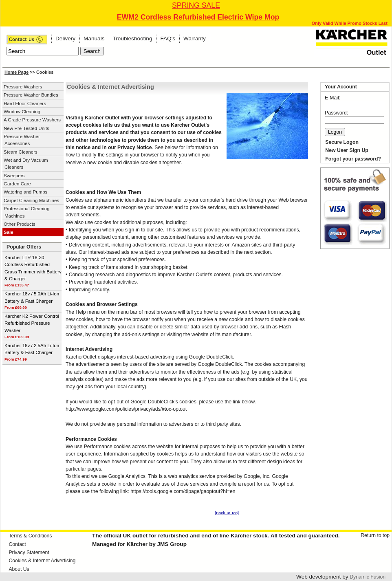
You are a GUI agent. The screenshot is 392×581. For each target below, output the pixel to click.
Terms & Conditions (30, 536)
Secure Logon (342, 142)
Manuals (94, 39)
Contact (17, 544)
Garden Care (17, 184)
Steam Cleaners (21, 152)
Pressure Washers (23, 87)
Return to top (375, 535)
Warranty (195, 39)
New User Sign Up (347, 150)
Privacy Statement (29, 552)
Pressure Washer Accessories (22, 140)
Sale (9, 232)
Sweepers (14, 176)
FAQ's (168, 39)
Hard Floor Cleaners (25, 103)
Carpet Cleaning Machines (31, 200)
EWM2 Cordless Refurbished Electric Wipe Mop (198, 17)
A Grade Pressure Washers (32, 120)
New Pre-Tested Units (26, 128)
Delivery (65, 39)
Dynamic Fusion (368, 577)
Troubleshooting (133, 39)
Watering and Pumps (25, 192)
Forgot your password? (353, 159)
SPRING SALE (196, 5)
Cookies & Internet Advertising (42, 561)
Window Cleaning (22, 112)
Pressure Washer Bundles (31, 95)
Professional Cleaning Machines (26, 212)
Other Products (20, 224)
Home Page (17, 72)
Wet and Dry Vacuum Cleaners (26, 164)
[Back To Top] (227, 513)
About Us (19, 569)
